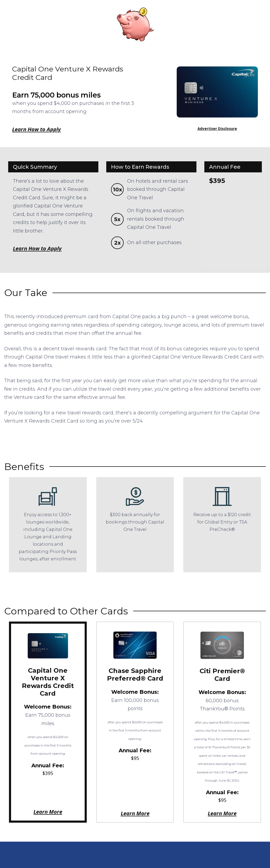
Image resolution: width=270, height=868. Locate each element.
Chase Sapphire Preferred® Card (135, 675)
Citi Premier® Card (222, 675)
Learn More (48, 812)
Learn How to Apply (37, 129)
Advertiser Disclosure (217, 129)
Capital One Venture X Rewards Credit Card (48, 682)
